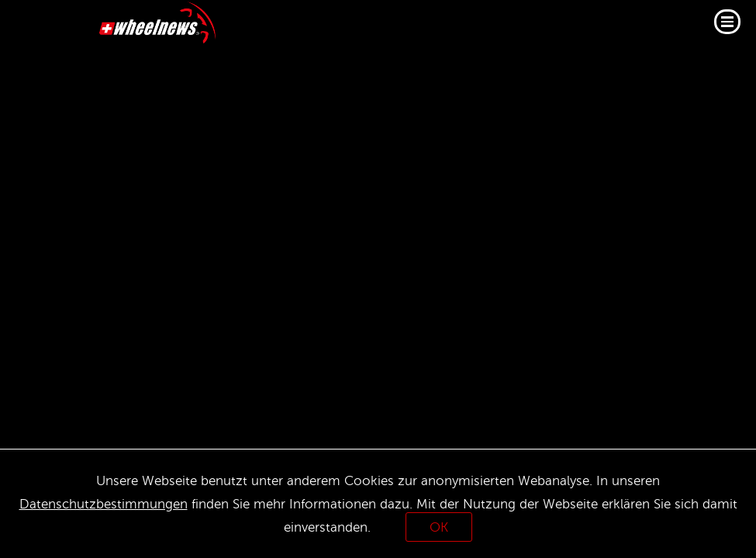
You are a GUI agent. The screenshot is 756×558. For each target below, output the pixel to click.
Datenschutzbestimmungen (104, 504)
